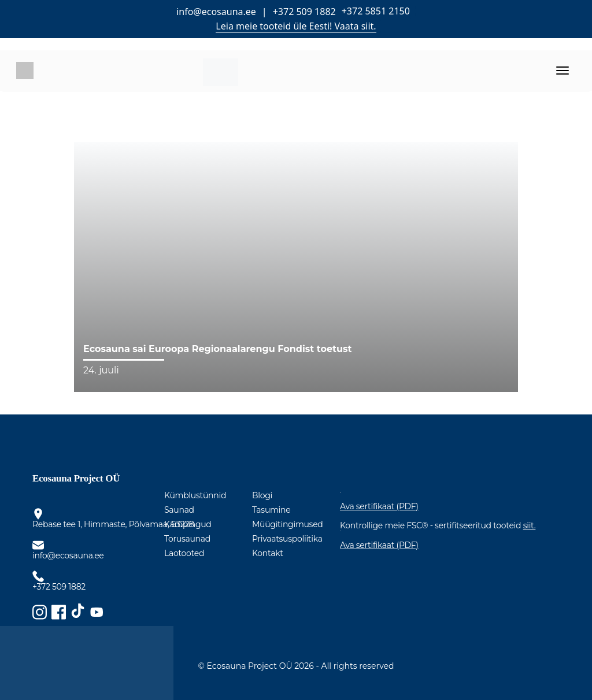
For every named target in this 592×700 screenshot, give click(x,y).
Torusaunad (187, 539)
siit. (530, 525)
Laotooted (184, 553)
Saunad (179, 510)
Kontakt (268, 553)
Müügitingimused (288, 524)
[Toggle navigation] (563, 70)
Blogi (262, 495)
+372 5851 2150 (376, 11)
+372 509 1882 (304, 12)
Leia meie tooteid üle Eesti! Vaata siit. (296, 26)
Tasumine (271, 510)
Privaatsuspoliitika (287, 539)
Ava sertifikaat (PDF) (379, 507)
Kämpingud (188, 524)
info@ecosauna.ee (216, 12)
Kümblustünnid (195, 495)
